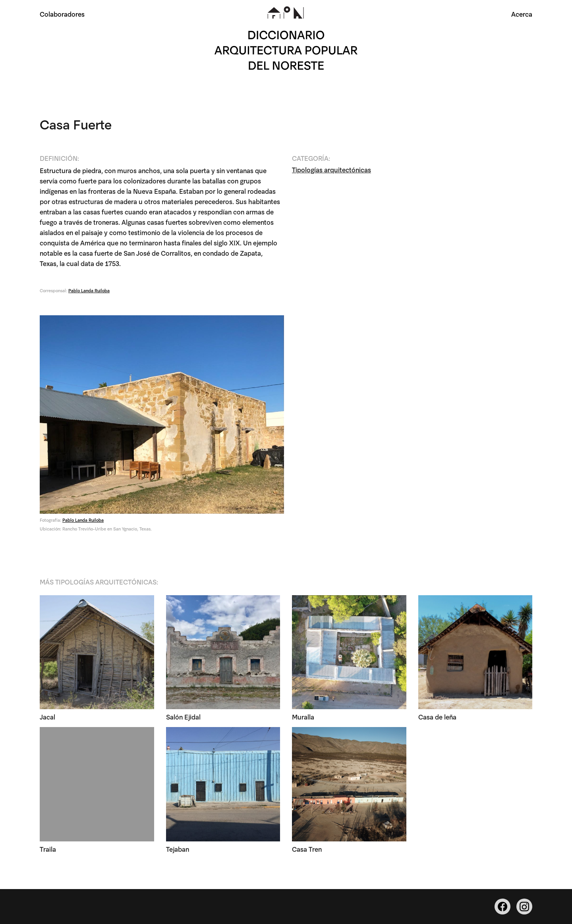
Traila (48, 849)
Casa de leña (437, 717)
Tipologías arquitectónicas (331, 170)
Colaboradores (62, 14)
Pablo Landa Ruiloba (89, 291)
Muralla (303, 717)
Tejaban (178, 849)
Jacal (47, 717)
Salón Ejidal (183, 717)
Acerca (522, 14)
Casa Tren (307, 849)
